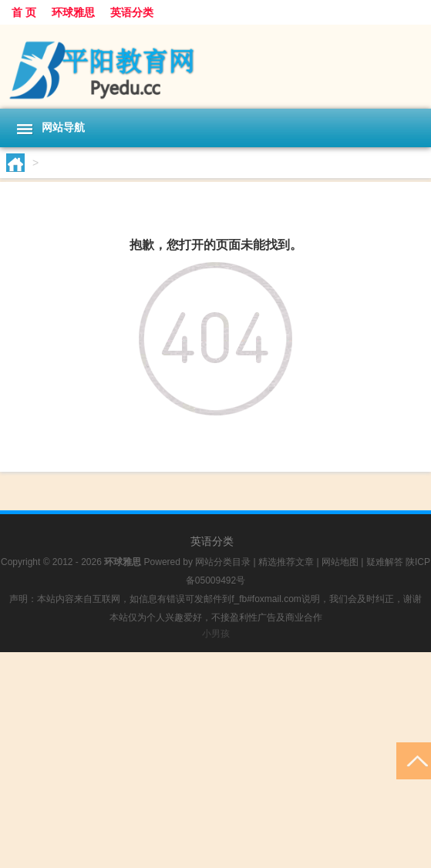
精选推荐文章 (286, 562)
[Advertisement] (216, 760)
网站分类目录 (223, 562)
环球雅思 (73, 12)
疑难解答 (385, 562)
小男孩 (216, 634)
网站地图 (340, 562)
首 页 (24, 12)
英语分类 (132, 12)
